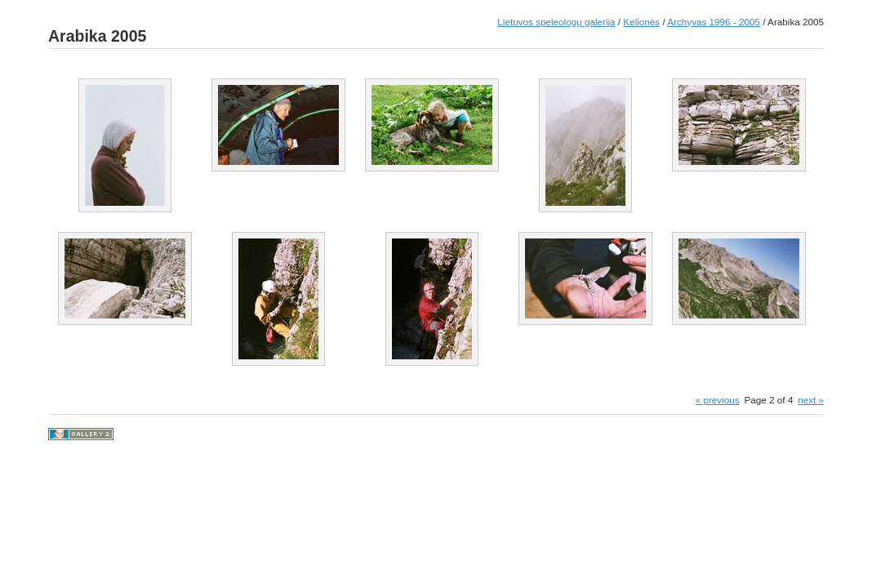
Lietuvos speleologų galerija (556, 22)
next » (811, 400)
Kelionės (641, 22)
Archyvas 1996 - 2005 (714, 22)
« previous (718, 400)
